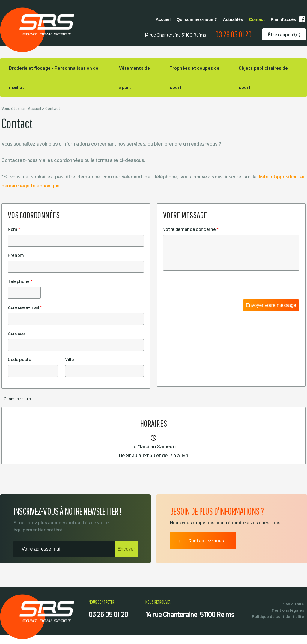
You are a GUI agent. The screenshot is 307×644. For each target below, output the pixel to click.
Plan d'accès (283, 19)
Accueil (163, 19)
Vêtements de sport (134, 77)
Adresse (16, 333)
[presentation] (209, 288)
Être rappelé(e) (284, 34)
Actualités (233, 19)
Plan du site (293, 604)
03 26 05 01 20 (233, 34)
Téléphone (20, 281)
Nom (14, 229)
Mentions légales (288, 610)
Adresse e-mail (25, 307)
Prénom (16, 255)
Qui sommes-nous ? (197, 19)
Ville (69, 359)
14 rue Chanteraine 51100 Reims (175, 35)
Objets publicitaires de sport (263, 77)
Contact (257, 19)
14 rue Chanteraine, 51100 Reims (190, 614)
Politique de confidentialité (278, 616)
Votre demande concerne (191, 229)
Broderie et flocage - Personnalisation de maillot (54, 77)
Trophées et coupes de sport (195, 77)
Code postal (20, 359)
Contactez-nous (200, 541)
